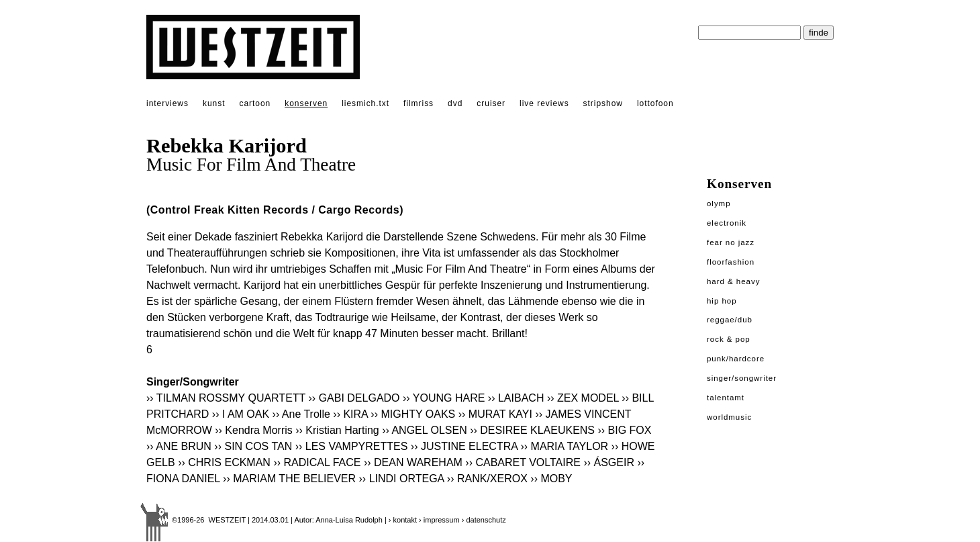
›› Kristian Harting (337, 430)
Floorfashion (731, 262)
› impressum (439, 520)
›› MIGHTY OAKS (413, 414)
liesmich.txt (365, 103)
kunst (214, 103)
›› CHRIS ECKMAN (224, 462)
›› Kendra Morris (254, 430)
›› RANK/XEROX (487, 479)
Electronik (727, 223)
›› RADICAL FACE (317, 462)
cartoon (255, 103)
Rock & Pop (729, 339)
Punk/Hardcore (736, 359)
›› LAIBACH (516, 398)
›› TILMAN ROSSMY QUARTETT (226, 398)
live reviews (544, 103)
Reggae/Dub (730, 320)
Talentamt (726, 398)
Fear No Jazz (731, 242)
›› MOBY (551, 479)
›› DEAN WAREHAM (413, 462)
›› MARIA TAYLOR (564, 446)
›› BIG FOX (624, 430)
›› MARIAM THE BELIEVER (289, 479)
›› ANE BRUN (179, 446)
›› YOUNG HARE (444, 398)
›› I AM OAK (241, 414)
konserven (306, 103)
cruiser (491, 103)
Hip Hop (722, 301)
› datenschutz (484, 520)
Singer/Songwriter (742, 378)
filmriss (419, 103)
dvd (455, 103)
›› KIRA (350, 414)
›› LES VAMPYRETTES (352, 446)
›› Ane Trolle (301, 414)
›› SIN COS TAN (253, 446)
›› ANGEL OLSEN (425, 430)
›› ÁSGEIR (609, 462)
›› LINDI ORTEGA (402, 479)
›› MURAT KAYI (495, 414)
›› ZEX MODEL (583, 398)
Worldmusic (729, 417)
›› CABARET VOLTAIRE (523, 462)
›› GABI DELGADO (354, 398)
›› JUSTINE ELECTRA (464, 446)
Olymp (719, 204)
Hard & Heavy (733, 281)
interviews (167, 103)
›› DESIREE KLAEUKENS (532, 430)
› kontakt (403, 520)
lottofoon (655, 103)
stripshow (603, 103)
